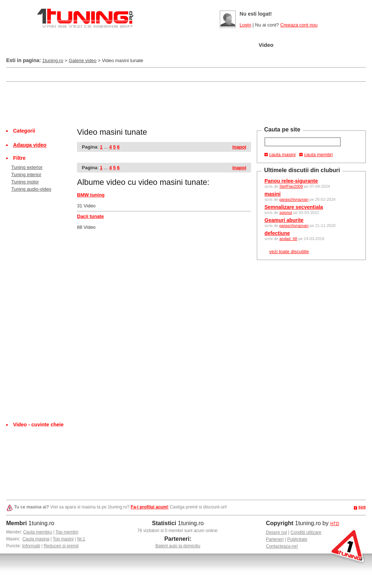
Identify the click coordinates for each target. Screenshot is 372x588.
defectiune (277, 233)
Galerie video (83, 60)
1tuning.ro (53, 60)
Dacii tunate (90, 216)
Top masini (63, 539)
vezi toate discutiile (289, 252)
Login (246, 25)
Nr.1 (81, 539)
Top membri (67, 532)
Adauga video (30, 145)
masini (272, 194)
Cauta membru (38, 532)
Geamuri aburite (284, 220)
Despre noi (276, 532)
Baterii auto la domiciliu (178, 546)
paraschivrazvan (294, 199)
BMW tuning (91, 195)
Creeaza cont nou (299, 25)
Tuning (165, 45)
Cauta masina (36, 539)
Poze (236, 45)
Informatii (31, 546)
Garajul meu (87, 45)
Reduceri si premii (61, 546)
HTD (335, 524)
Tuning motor (25, 182)
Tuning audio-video (31, 189)
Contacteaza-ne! (282, 546)
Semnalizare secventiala (294, 207)
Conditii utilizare (306, 532)
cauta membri (318, 155)
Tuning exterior (27, 167)
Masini (130, 45)
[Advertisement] (138, 74)
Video (266, 45)
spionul (286, 212)
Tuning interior (26, 175)
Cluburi (202, 45)
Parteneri (275, 539)
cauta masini (282, 155)
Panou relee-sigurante (291, 181)
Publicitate (297, 539)
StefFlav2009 (291, 186)
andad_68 (288, 239)
